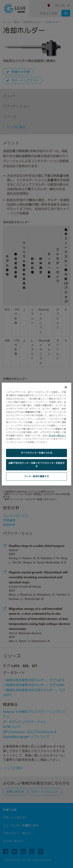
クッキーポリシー (57, 435)
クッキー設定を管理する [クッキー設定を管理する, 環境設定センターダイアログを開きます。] (36, 476)
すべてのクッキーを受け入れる (37, 453)
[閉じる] (66, 387)
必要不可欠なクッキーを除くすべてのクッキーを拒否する (36, 465)
